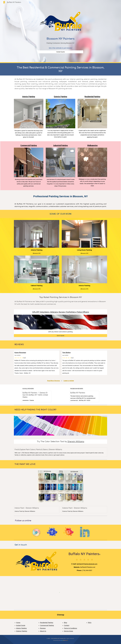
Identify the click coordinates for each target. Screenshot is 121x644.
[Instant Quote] (60, 52)
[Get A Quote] (60, 336)
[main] (60, 43)
